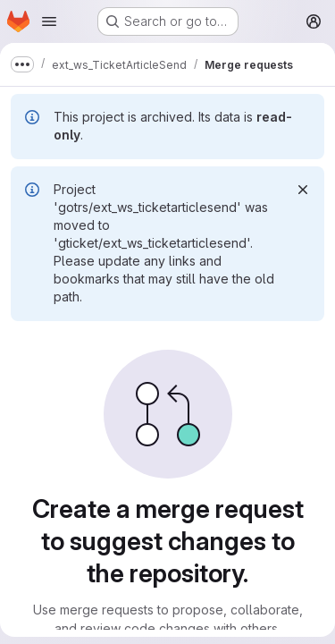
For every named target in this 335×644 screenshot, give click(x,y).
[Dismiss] (303, 190)
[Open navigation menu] (49, 21)
